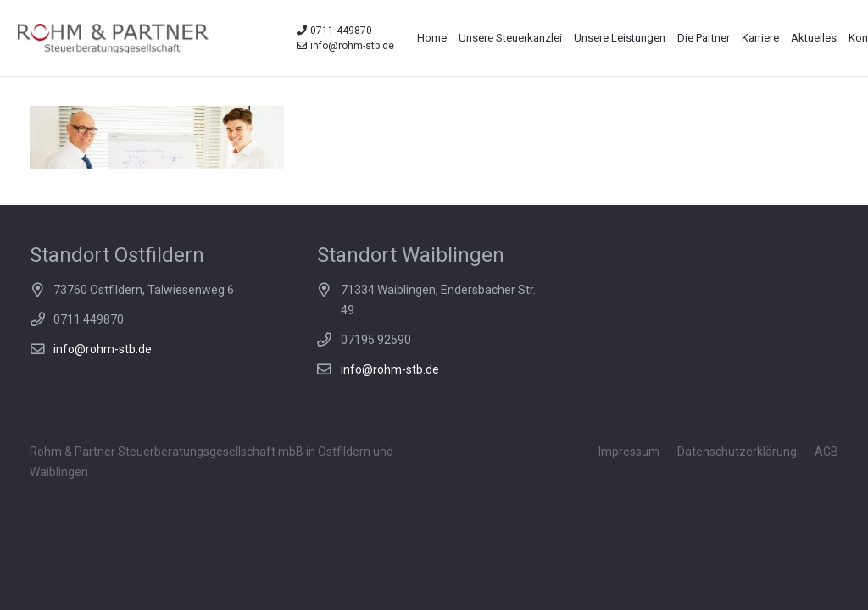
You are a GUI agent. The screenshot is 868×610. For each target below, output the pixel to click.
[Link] (113, 39)
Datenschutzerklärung (737, 452)
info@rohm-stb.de (103, 349)
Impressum (629, 452)
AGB (826, 452)
